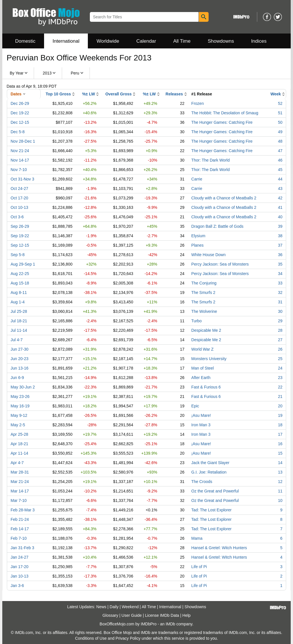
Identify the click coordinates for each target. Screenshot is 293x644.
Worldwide (108, 41)
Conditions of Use (91, 638)
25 (280, 359)
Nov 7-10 (19, 170)
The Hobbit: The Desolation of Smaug (225, 113)
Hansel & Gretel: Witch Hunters (219, 548)
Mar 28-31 (20, 472)
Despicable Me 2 (206, 330)
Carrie (197, 179)
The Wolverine (204, 311)
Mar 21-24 (20, 482)
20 (280, 406)
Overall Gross (118, 94)
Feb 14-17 (20, 529)
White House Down (209, 255)
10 (280, 500)
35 (280, 264)
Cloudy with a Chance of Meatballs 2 (224, 198)
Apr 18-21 (19, 444)
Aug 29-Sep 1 (23, 264)
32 (280, 292)
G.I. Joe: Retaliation (209, 472)
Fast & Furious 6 (206, 387)
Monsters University (209, 359)
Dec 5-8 (18, 132)
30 (280, 311)
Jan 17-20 (19, 567)
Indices (259, 41)
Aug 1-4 (18, 302)
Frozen (198, 103)
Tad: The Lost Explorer (212, 510)
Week (276, 94)
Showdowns (221, 41)
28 (280, 330)
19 (280, 415)
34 (280, 274)
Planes (198, 245)
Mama (197, 538)
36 (280, 255)
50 (280, 122)
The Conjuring (204, 283)
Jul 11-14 (19, 330)
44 (280, 179)
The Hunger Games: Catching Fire (222, 122)
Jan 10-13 (19, 576)
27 (280, 340)
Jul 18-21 (19, 321)
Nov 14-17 (20, 160)
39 (280, 226)
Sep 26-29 (20, 226)
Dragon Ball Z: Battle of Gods (217, 226)
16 (280, 444)
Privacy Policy (128, 638)
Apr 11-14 (19, 453)
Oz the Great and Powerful (215, 491)
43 (280, 189)
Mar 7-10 (19, 500)
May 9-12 (19, 415)
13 (280, 472)
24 (280, 368)
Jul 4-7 (17, 340)
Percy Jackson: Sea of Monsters (220, 264)
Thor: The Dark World (211, 160)
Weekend (130, 607)
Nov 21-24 (20, 151)
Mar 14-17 (20, 491)
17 (280, 434)
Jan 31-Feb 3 (22, 548)
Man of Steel (203, 368)
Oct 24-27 (19, 189)
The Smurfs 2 (203, 292)
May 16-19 (20, 406)
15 (280, 453)
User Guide (132, 615)
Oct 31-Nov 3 (22, 179)
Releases (174, 94)
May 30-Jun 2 (23, 387)
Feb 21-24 (20, 519)
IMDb (170, 624)
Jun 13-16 (19, 368)
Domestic (25, 41)
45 (280, 170)
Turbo (197, 321)
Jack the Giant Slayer (210, 463)
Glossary (110, 615)
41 (280, 207)
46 (280, 160)
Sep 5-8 (18, 255)
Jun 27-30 (19, 349)
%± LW (89, 94)
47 (280, 151)
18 (280, 425)
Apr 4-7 (17, 463)
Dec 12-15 (20, 122)
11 (280, 491)
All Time (182, 41)
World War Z (203, 349)
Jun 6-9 (17, 378)
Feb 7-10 (19, 538)
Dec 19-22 (20, 113)
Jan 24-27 (19, 557)
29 (280, 321)
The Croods (202, 482)
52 (280, 103)
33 (280, 283)
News (101, 607)
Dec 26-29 (20, 103)
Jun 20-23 (19, 359)
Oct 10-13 (19, 207)
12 (280, 482)
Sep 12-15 (20, 245)
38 (280, 236)
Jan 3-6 (17, 586)
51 (280, 113)
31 (280, 302)
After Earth (201, 378)
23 (280, 378)
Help (186, 615)
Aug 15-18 (20, 283)
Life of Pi (199, 567)
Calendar (146, 41)
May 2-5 (18, 425)
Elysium (198, 236)
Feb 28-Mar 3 (23, 510)
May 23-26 (20, 396)
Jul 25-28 (19, 311)
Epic (195, 406)
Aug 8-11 (19, 292)
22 (280, 387)
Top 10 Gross (58, 94)
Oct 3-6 (17, 217)
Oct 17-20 (19, 198)
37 (280, 245)
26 (280, 349)
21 (280, 396)
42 (280, 198)
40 (280, 217)
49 (280, 132)
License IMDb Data (162, 615)
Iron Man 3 (201, 425)
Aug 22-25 (20, 274)
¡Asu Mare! (201, 415)
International (66, 41)
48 (280, 141)
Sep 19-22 (20, 236)
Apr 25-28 (19, 434)
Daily (114, 607)
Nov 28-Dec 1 (23, 141)
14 (280, 463)
